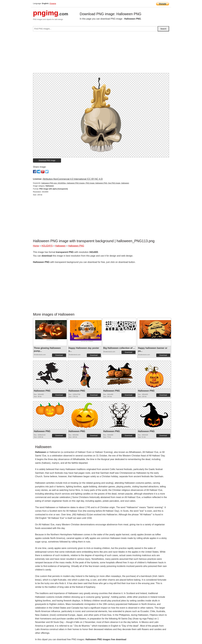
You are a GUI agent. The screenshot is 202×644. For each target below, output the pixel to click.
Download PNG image (47, 160)
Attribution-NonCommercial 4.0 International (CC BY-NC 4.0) (73, 179)
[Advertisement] (101, 53)
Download (59, 355)
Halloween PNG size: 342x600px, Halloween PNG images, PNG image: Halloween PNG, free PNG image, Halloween (85, 183)
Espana (53, 3)
